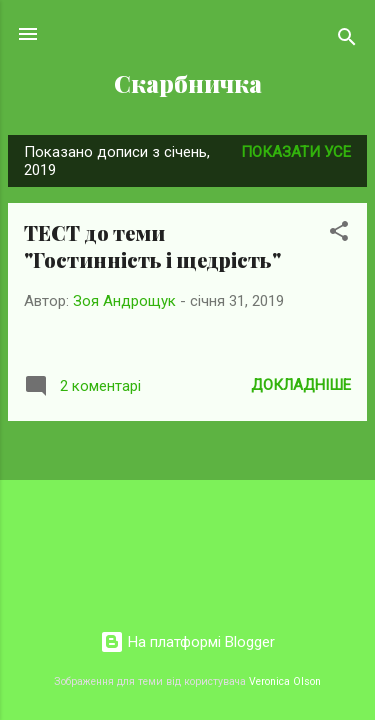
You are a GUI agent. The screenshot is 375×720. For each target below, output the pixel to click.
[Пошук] (347, 40)
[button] (339, 234)
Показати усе (296, 152)
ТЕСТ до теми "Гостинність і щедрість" (152, 246)
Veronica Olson (285, 681)
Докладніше (301, 385)
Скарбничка (188, 83)
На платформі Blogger (187, 642)
